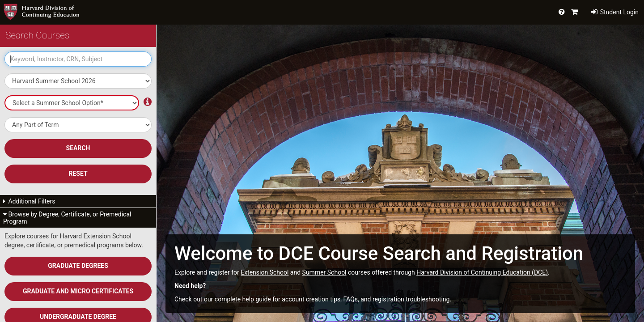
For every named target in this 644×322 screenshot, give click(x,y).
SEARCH (78, 148)
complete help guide (243, 299)
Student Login (615, 12)
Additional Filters (29, 201)
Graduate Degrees (78, 266)
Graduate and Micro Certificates (78, 291)
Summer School (324, 272)
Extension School (265, 272)
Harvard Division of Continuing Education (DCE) (482, 272)
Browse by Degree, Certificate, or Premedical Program (67, 218)
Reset (78, 174)
